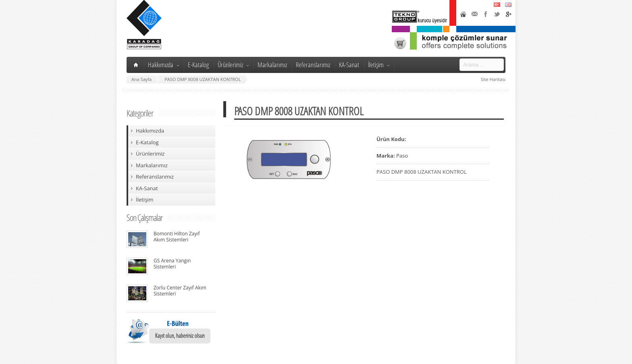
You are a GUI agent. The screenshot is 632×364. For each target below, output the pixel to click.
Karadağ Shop (400, 43)
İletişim (379, 65)
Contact (474, 14)
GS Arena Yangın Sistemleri (172, 264)
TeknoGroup (420, 17)
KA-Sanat (349, 65)
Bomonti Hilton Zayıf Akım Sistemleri (177, 237)
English (508, 4)
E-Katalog (198, 65)
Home (463, 14)
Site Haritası (493, 79)
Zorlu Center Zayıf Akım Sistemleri (180, 291)
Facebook (486, 14)
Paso (402, 156)
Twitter (497, 14)
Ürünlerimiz (233, 65)
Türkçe (497, 4)
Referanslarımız (313, 65)
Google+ (508, 14)
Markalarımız (272, 65)
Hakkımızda (163, 65)
